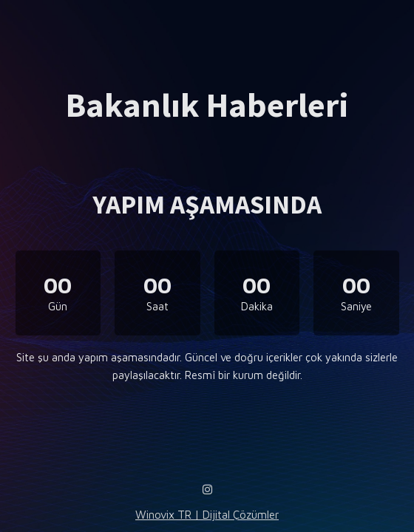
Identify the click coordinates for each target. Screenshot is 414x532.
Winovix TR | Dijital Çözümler (207, 515)
